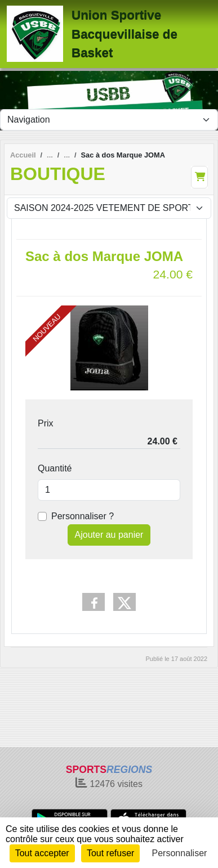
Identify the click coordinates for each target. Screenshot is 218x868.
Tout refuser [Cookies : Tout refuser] (110, 853)
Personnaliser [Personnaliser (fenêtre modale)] (180, 853)
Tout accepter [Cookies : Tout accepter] (42, 853)
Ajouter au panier (109, 535)
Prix (46, 423)
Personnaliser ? (83, 516)
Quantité (55, 468)
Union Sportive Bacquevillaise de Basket (124, 34)
